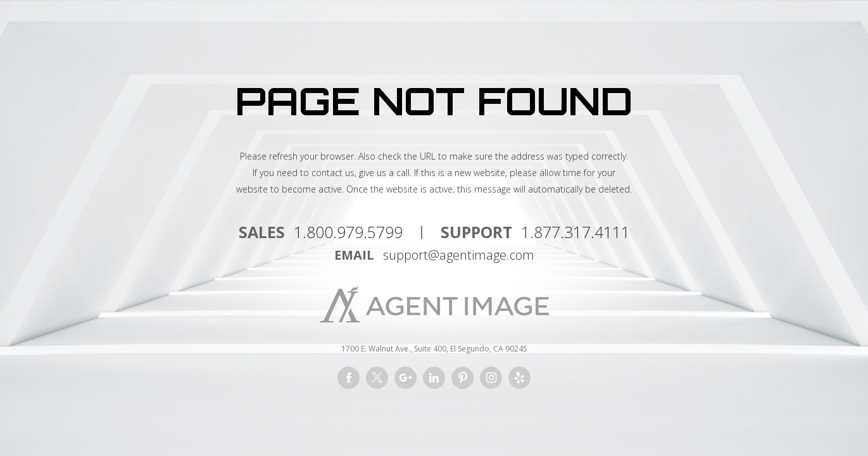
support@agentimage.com (459, 255)
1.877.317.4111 (576, 232)
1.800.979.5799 (348, 232)
